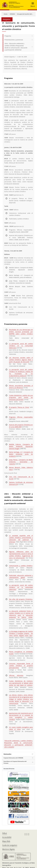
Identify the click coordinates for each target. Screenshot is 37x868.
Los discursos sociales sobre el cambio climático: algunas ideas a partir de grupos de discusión (21, 360)
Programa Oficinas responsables (21, 417)
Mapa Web (6, 841)
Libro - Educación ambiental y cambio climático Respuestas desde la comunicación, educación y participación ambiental (16, 47)
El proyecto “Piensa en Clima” (19, 407)
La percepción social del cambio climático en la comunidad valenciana (21, 587)
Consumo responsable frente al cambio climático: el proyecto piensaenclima (21, 666)
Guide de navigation (10, 845)
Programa (8, 36)
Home (6, 14)
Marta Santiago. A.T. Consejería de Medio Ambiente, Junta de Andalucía (21, 454)
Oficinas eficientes (16, 675)
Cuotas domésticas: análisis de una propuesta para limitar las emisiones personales (21, 397)
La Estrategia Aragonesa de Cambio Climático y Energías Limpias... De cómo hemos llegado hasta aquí (21, 633)
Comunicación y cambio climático (21, 566)
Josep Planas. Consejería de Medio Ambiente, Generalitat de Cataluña (21, 462)
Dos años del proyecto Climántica (21, 599)
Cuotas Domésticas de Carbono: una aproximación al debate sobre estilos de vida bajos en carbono (21, 683)
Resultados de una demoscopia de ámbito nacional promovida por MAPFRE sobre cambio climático (21, 332)
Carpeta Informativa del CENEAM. (13, 758)
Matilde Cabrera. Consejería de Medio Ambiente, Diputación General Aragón (21, 446)
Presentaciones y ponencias (14, 40)
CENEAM (12, 14)
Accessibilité (7, 837)
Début (5, 833)
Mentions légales (9, 849)
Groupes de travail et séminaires (26, 14)
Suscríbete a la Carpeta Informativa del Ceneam (15, 762)
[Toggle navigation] (32, 5)
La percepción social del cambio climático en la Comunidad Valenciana (21, 346)
